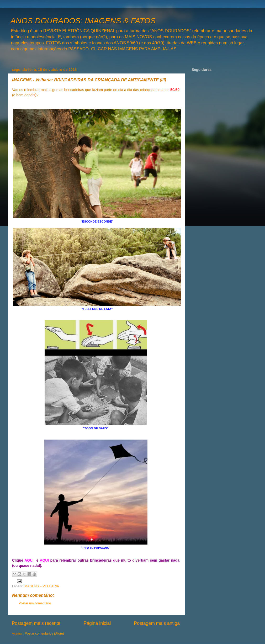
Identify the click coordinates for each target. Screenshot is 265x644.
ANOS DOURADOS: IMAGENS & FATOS (83, 21)
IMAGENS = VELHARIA (41, 586)
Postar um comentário (35, 603)
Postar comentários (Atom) (44, 634)
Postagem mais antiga (157, 623)
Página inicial (97, 623)
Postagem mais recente (36, 623)
